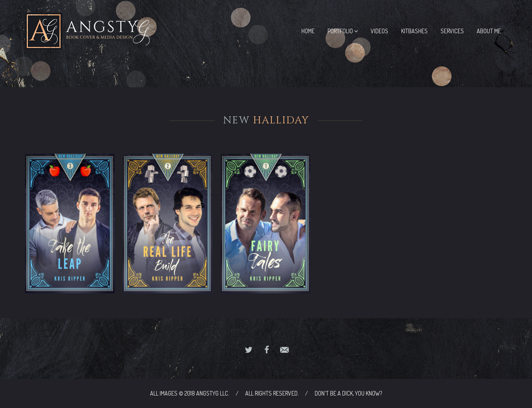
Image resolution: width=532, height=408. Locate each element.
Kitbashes (414, 31)
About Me (489, 31)
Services (452, 31)
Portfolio (343, 31)
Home (308, 31)
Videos (379, 31)
